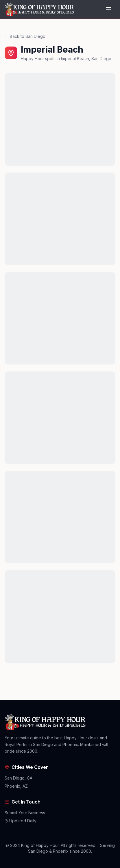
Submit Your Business (25, 813)
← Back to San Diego (25, 36)
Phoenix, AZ (16, 786)
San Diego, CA (19, 778)
